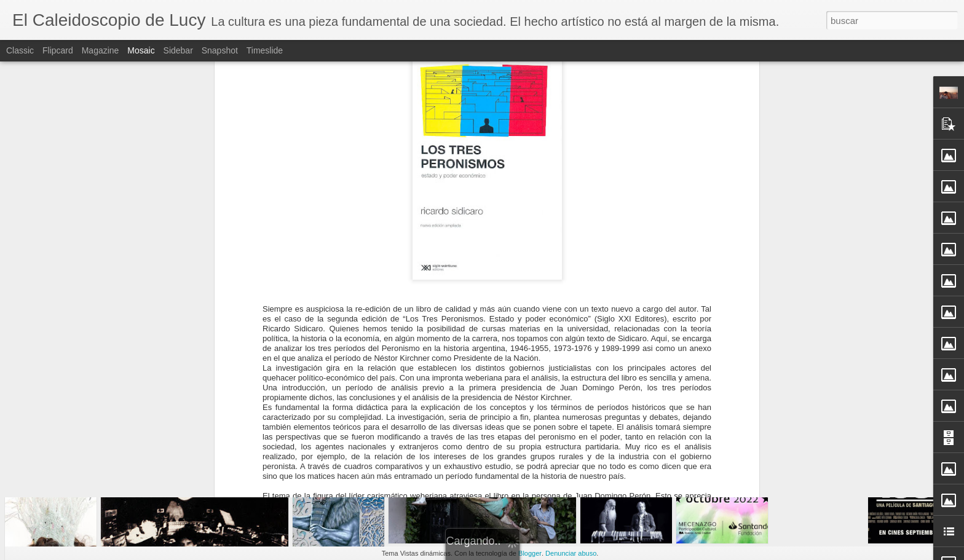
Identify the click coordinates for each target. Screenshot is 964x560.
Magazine (101, 50)
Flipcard (58, 50)
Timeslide (265, 50)
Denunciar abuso (571, 553)
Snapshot (220, 50)
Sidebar (178, 50)
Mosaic (141, 50)
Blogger (530, 553)
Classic (20, 50)
